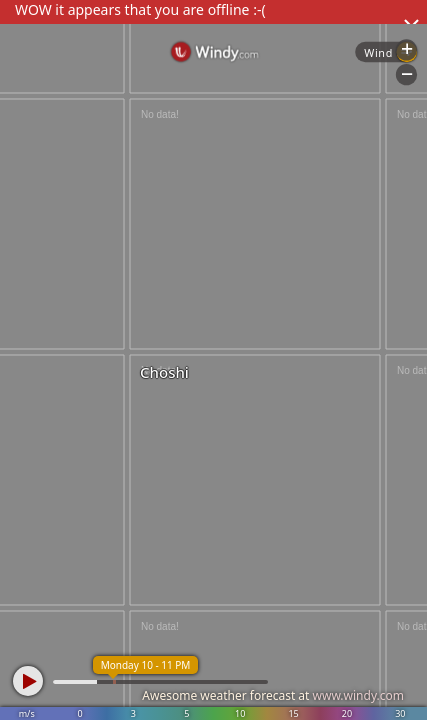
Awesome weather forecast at (273, 695)
